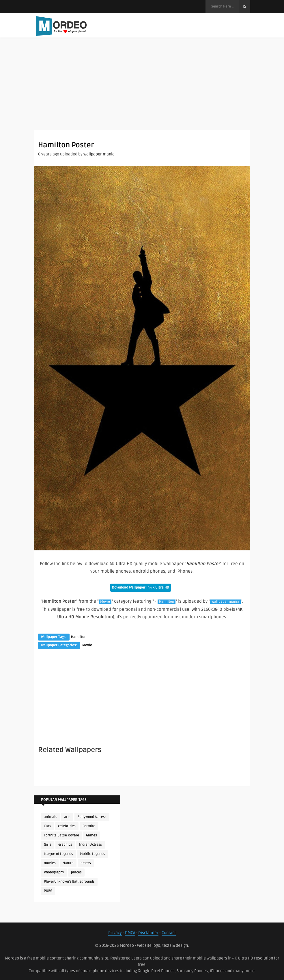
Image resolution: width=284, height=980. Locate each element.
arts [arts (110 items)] (67, 817)
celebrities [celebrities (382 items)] (67, 826)
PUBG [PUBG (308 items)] (48, 891)
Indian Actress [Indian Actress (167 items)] (90, 845)
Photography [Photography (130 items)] (54, 872)
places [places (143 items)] (76, 872)
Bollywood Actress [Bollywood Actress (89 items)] (92, 817)
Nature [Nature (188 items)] (68, 863)
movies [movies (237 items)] (50, 863)
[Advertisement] (142, 90)
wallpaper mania (99, 154)
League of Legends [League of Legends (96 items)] (58, 854)
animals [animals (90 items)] (51, 817)
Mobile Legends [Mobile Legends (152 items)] (93, 854)
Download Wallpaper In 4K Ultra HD (141, 588)
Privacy (115, 933)
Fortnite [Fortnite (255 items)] (89, 826)
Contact (169, 933)
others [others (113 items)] (86, 863)
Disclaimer (148, 933)
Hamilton (167, 602)
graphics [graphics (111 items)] (65, 845)
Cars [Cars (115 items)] (47, 826)
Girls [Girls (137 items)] (48, 845)
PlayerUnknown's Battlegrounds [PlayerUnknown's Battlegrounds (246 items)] (69, 882)
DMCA (130, 933)
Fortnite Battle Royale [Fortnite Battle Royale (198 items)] (61, 835)
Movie (105, 602)
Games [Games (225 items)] (91, 835)
